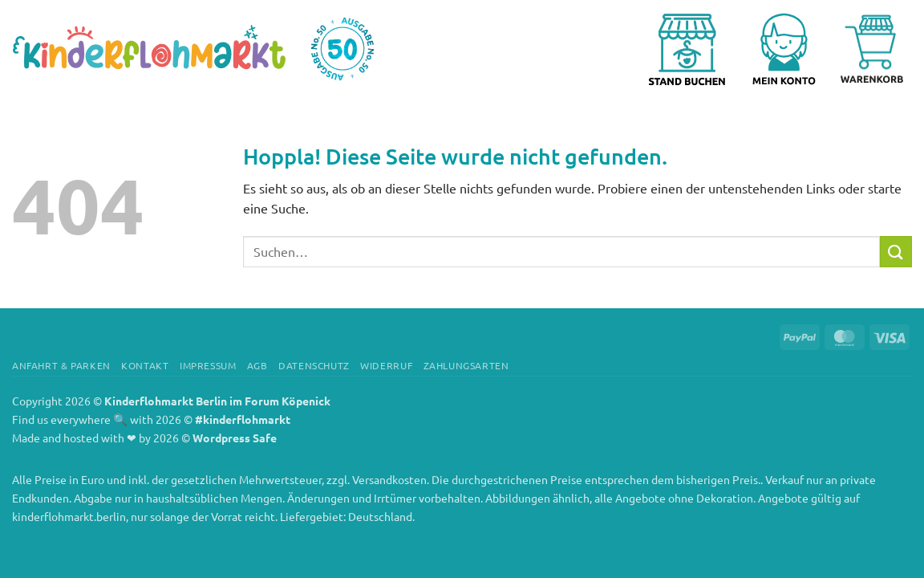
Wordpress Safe (235, 438)
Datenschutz (314, 365)
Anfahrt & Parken (61, 365)
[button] (790, 49)
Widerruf (386, 365)
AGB (257, 365)
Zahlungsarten (466, 365)
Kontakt (145, 365)
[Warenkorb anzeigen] (872, 49)
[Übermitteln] (896, 252)
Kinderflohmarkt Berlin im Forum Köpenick (217, 401)
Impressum (208, 365)
